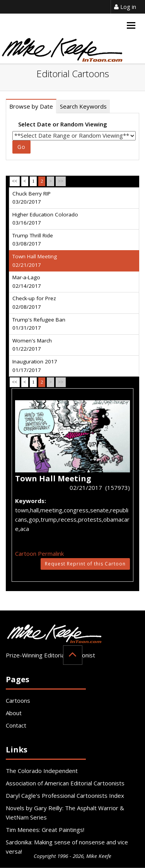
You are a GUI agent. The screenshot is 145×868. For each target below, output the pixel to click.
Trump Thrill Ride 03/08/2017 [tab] (33, 240)
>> (61, 181)
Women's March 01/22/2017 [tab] (32, 345)
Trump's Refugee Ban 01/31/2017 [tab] (39, 324)
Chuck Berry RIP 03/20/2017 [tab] (32, 198)
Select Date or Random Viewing (63, 124)
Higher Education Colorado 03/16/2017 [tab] (45, 219)
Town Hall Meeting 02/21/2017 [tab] (35, 261)
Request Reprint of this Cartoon (85, 564)
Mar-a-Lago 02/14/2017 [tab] (27, 282)
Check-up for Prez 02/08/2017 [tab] (34, 303)
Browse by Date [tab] (31, 106)
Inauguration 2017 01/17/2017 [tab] (35, 366)
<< (15, 181)
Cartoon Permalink (39, 553)
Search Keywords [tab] (83, 106)
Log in (125, 7)
